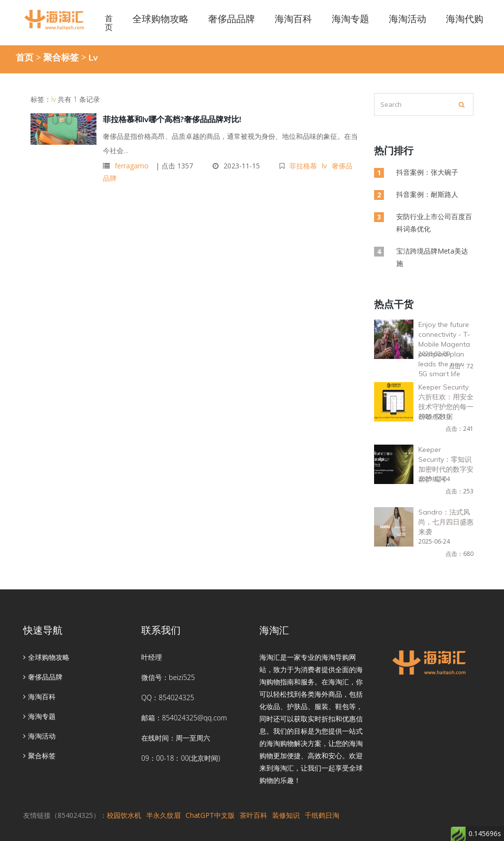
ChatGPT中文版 (210, 815)
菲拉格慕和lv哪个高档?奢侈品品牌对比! (172, 119)
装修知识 (286, 815)
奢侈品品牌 (43, 677)
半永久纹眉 (163, 815)
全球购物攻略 (46, 657)
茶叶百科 (253, 815)
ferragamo (132, 166)
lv (324, 166)
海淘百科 (39, 696)
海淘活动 (39, 736)
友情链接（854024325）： (65, 815)
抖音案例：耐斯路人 (427, 194)
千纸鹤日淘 (322, 815)
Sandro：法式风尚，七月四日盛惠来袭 (446, 522)
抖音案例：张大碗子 (427, 172)
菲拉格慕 (303, 166)
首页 (109, 23)
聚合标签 (61, 57)
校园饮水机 (124, 815)
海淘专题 (39, 716)
